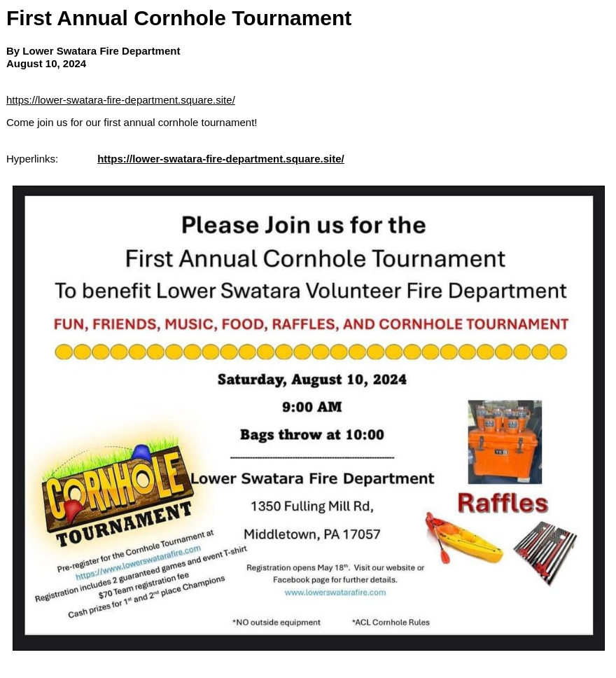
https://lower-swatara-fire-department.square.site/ (121, 100)
